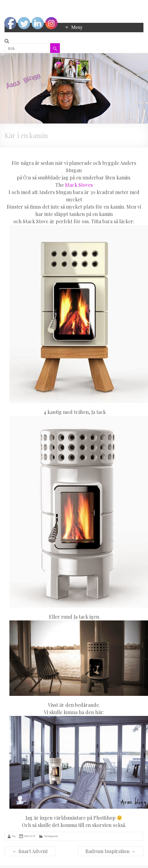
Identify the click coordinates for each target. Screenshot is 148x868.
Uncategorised (51, 836)
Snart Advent (30, 851)
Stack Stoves (79, 185)
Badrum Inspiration (110, 851)
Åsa (14, 836)
